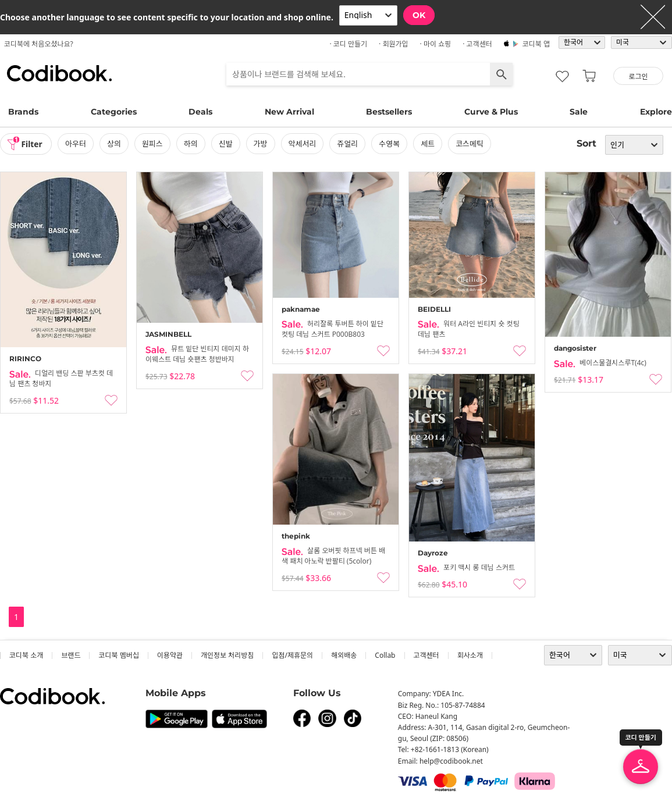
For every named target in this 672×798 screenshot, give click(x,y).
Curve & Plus (491, 112)
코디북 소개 (26, 655)
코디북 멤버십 (118, 655)
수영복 (390, 144)
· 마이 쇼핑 (436, 44)
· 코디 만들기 (348, 44)
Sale (579, 112)
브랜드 (71, 655)
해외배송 (344, 655)
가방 (261, 144)
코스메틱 (471, 144)
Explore (656, 112)
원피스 (154, 144)
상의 (115, 144)
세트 (429, 144)
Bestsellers (389, 112)
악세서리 (303, 144)
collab (385, 655)
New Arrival (289, 112)
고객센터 (426, 655)
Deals (200, 112)
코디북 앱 (536, 44)
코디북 (59, 73)
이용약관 (170, 655)
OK (419, 15)
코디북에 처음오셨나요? (39, 44)
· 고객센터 (477, 44)
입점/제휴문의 (292, 655)
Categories (114, 112)
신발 (226, 144)
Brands (23, 112)
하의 (191, 144)
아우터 (77, 144)
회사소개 (470, 655)
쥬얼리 (349, 144)
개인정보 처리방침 (227, 655)
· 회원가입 (394, 44)
